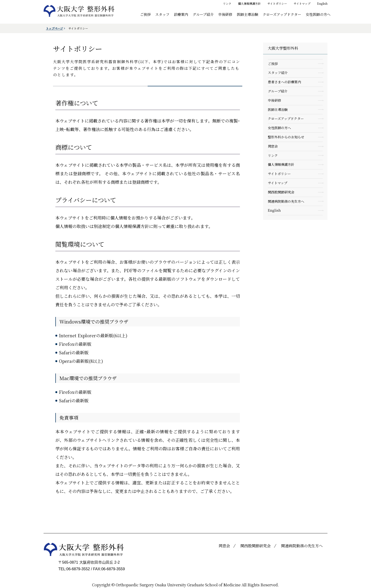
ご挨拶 (145, 14)
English (322, 3)
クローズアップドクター (282, 14)
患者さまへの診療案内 (284, 82)
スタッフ (162, 14)
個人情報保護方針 (249, 3)
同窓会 (273, 146)
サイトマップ (302, 3)
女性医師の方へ (318, 14)
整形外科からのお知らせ (286, 137)
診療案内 (181, 14)
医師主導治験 (247, 14)
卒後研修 (225, 14)
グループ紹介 (203, 14)
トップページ (54, 28)
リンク (227, 3)
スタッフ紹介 (278, 73)
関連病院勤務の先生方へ (286, 201)
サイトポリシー (277, 3)
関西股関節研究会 (281, 192)
